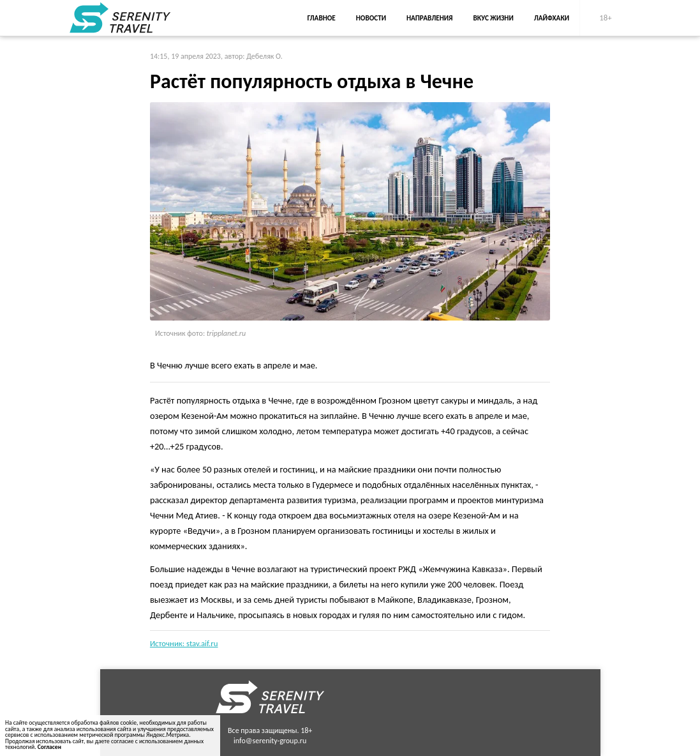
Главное (322, 18)
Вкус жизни (494, 18)
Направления (430, 18)
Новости (371, 18)
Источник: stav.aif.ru (184, 643)
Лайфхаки (552, 18)
